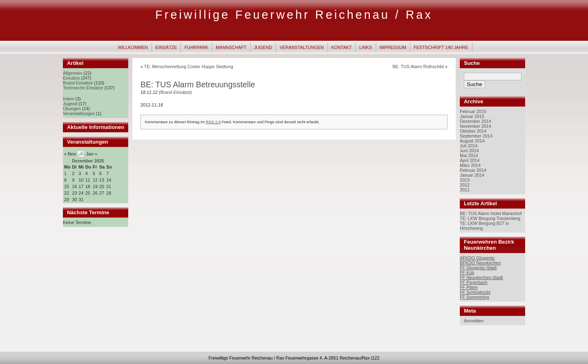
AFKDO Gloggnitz (477, 258)
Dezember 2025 (88, 161)
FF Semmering (474, 297)
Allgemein (72, 73)
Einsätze (166, 47)
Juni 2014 (469, 151)
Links (366, 47)
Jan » (91, 154)
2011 (465, 190)
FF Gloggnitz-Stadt (478, 268)
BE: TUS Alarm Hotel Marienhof (491, 213)
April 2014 (470, 160)
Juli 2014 (469, 146)
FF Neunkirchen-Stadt (481, 277)
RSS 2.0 (213, 122)
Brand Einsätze (78, 83)
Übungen (72, 109)
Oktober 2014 (473, 131)
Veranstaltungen (302, 47)
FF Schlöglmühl (475, 292)
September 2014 (476, 136)
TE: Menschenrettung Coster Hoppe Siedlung (189, 67)
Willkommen (133, 47)
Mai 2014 (469, 155)
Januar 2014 (472, 175)
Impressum (393, 47)
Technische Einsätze (83, 88)
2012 (465, 185)
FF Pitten (469, 287)
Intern (69, 99)
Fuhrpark (197, 47)
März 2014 (470, 165)
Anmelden (474, 321)
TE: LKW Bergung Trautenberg (490, 218)
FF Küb (467, 273)
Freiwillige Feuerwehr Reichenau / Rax (294, 15)
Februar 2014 (473, 170)
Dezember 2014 (476, 121)
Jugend (263, 47)
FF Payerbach (474, 282)
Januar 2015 (472, 116)
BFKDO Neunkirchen (480, 263)
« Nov (70, 154)
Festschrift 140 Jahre (441, 47)
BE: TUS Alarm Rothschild (418, 67)
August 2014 (472, 141)
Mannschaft (231, 47)
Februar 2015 (473, 111)
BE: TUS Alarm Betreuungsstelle (198, 84)
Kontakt (341, 47)
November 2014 (476, 126)
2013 (465, 180)
